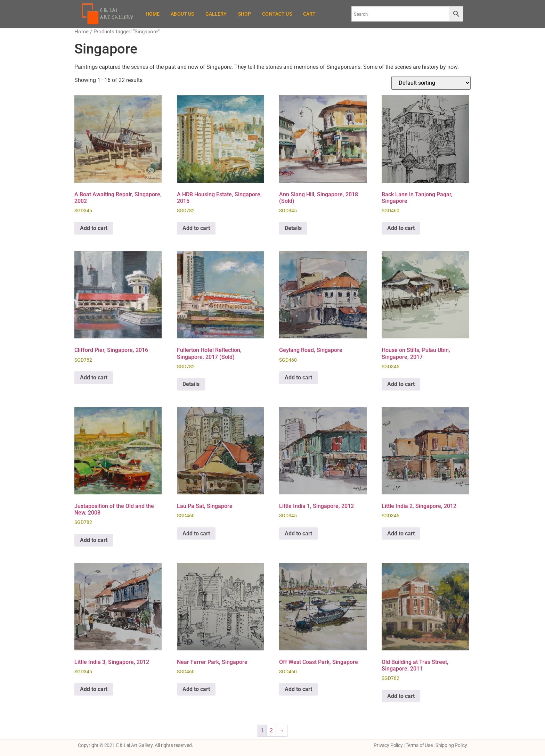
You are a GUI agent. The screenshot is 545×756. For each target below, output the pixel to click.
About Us (182, 14)
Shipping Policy (451, 745)
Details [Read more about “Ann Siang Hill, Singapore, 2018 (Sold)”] (293, 228)
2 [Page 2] (271, 730)
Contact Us (277, 14)
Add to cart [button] (94, 228)
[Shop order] (431, 83)
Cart (310, 14)
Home (153, 14)
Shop (245, 14)
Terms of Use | (421, 745)
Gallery (216, 14)
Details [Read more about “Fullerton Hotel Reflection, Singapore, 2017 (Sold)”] (191, 384)
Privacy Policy (388, 745)
